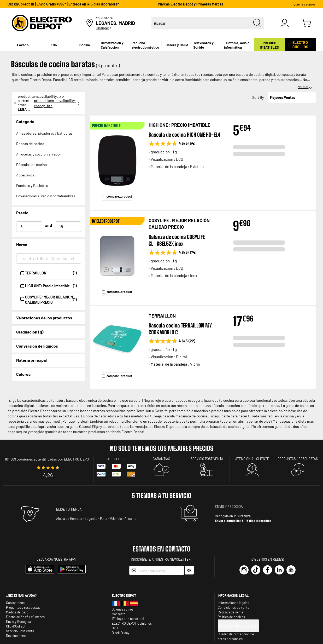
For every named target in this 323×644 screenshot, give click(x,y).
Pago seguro (116, 459)
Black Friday (121, 633)
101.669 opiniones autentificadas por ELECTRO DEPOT (48, 459)
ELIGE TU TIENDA (69, 509)
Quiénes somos (304, 4)
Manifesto (119, 614)
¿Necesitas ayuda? (21, 595)
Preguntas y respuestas (23, 607)
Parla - (105, 519)
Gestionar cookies (238, 626)
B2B (115, 628)
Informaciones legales (233, 603)
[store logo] (42, 23)
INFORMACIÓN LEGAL (233, 595)
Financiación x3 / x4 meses (25, 617)
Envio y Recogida (18, 622)
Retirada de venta (231, 612)
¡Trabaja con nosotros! (128, 619)
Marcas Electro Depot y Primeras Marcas (191, 4)
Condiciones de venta (233, 607)
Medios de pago (17, 612)
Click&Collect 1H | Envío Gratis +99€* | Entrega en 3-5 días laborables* (63, 4)
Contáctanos (15, 603)
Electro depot (124, 595)
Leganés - (92, 519)
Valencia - (117, 519)
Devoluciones (16, 636)
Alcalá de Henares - (70, 519)
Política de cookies (231, 617)
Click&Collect (16, 626)
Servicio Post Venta (20, 631)
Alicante (131, 519)
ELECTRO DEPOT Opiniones (132, 623)
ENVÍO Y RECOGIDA (229, 507)
